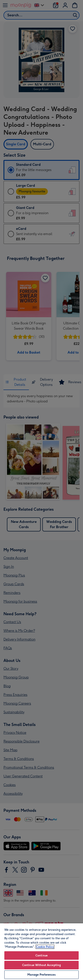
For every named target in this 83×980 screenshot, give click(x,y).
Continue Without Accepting (41, 965)
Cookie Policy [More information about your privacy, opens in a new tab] (45, 947)
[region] (41, 951)
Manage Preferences (41, 975)
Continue (41, 955)
